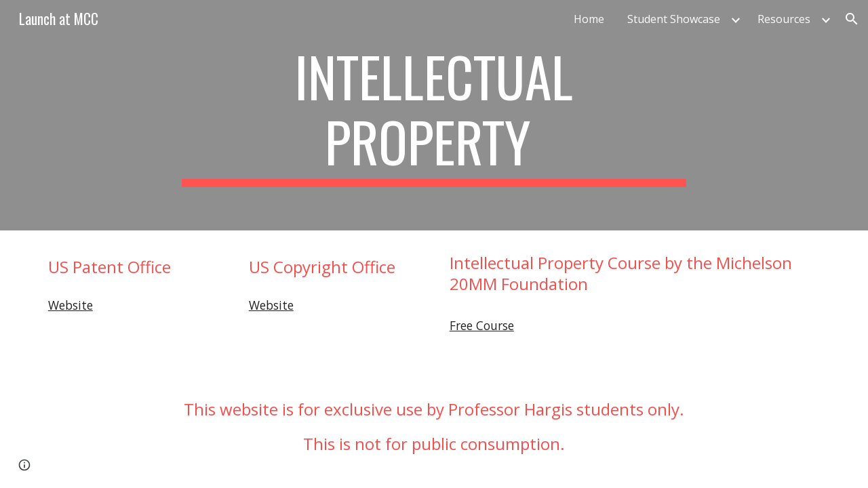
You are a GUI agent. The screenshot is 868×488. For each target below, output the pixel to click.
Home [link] (589, 19)
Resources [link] (784, 19)
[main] (434, 115)
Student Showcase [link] (674, 19)
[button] (852, 19)
